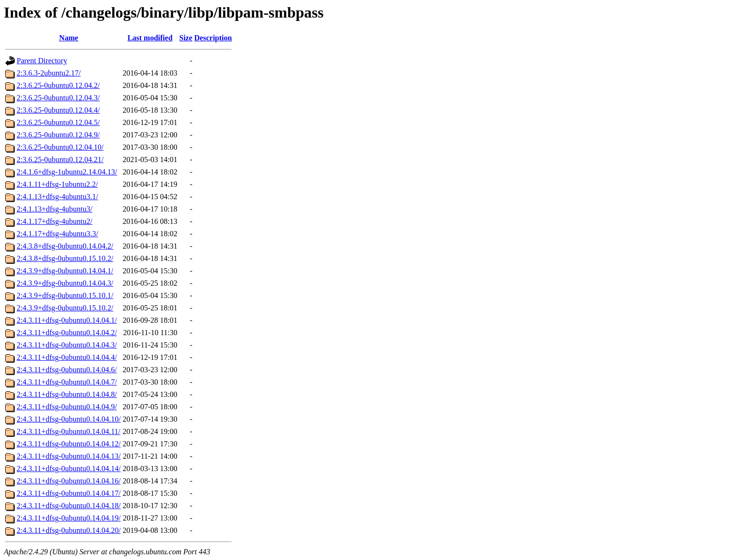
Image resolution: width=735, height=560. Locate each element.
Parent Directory (42, 61)
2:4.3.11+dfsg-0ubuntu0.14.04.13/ (69, 456)
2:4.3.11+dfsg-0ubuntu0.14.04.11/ (69, 431)
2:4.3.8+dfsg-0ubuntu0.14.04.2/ (65, 246)
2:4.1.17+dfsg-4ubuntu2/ (54, 221)
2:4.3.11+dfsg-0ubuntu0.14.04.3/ (67, 345)
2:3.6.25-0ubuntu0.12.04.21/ (60, 159)
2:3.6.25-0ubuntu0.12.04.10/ (60, 147)
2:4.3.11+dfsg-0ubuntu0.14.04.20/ (69, 530)
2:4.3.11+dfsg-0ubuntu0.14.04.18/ (69, 506)
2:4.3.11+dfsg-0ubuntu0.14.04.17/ (69, 493)
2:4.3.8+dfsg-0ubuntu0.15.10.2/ (65, 258)
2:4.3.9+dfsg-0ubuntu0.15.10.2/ (65, 308)
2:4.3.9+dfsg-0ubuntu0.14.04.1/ (65, 271)
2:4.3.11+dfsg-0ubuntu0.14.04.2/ (67, 333)
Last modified (150, 38)
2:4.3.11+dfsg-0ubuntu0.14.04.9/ (67, 407)
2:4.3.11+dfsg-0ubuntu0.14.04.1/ (67, 320)
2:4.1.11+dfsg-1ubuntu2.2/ (57, 184)
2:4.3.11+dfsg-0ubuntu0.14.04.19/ (69, 518)
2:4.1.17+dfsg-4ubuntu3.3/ (57, 234)
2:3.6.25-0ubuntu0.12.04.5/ (58, 122)
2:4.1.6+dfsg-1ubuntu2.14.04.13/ (67, 172)
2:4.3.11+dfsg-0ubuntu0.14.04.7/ (67, 382)
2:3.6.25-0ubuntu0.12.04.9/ (58, 135)
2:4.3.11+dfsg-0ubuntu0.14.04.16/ (69, 481)
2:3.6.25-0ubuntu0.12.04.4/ (58, 110)
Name (69, 38)
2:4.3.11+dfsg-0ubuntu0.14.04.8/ (67, 394)
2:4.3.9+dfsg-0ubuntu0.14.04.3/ (65, 283)
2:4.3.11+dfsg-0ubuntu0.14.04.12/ (69, 444)
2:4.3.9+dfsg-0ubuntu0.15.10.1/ (65, 295)
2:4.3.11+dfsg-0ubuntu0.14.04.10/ (69, 419)
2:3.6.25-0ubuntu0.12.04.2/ (58, 85)
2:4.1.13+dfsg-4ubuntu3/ (54, 209)
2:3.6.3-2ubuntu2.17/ (49, 73)
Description (213, 38)
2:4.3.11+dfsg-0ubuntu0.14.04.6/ (67, 370)
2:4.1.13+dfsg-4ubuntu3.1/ (57, 197)
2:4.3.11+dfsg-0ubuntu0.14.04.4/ (67, 357)
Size (186, 38)
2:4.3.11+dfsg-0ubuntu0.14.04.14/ (69, 468)
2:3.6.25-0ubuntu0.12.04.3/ (58, 98)
